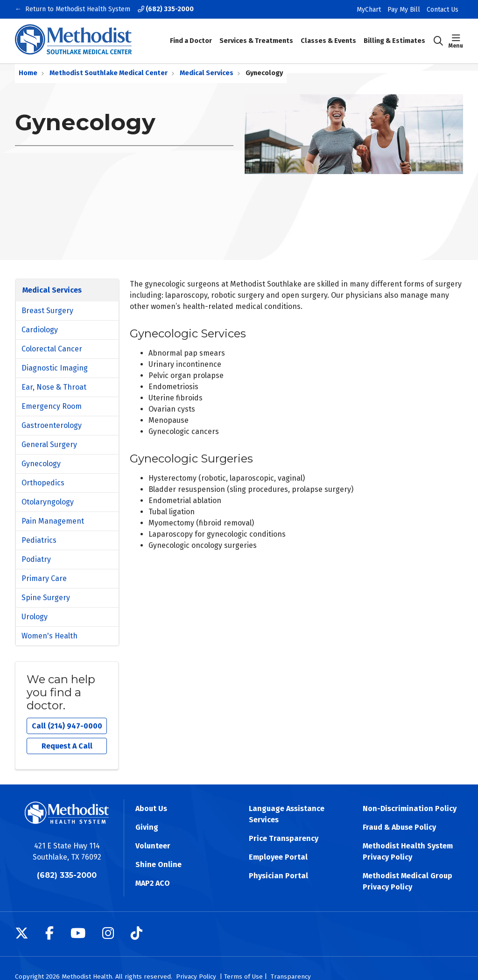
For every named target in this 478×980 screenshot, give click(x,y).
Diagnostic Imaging (55, 368)
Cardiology (40, 330)
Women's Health (49, 636)
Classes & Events (328, 35)
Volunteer (153, 846)
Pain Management (53, 521)
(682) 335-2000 (166, 9)
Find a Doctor (191, 35)
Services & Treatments (256, 35)
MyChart (369, 10)
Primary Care (44, 578)
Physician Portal (278, 876)
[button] (456, 41)
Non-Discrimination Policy (410, 808)
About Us (151, 808)
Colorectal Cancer (52, 349)
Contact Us (443, 10)
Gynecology (41, 464)
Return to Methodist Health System (78, 9)
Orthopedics (43, 483)
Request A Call (67, 746)
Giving (147, 827)
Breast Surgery (47, 311)
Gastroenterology (52, 425)
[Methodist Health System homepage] (73, 41)
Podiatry (36, 559)
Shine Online (158, 864)
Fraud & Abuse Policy (399, 827)
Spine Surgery (46, 598)
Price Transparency (284, 838)
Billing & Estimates (394, 35)
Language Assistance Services (287, 814)
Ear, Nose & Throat (54, 387)
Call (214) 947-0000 (67, 726)
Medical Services (52, 290)
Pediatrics (39, 540)
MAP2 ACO (153, 883)
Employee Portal (278, 857)
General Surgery (49, 444)
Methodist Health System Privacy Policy (408, 851)
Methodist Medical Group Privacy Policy (408, 881)
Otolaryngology (48, 502)
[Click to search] (438, 41)
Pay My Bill (404, 10)
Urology (35, 617)
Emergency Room (52, 406)
